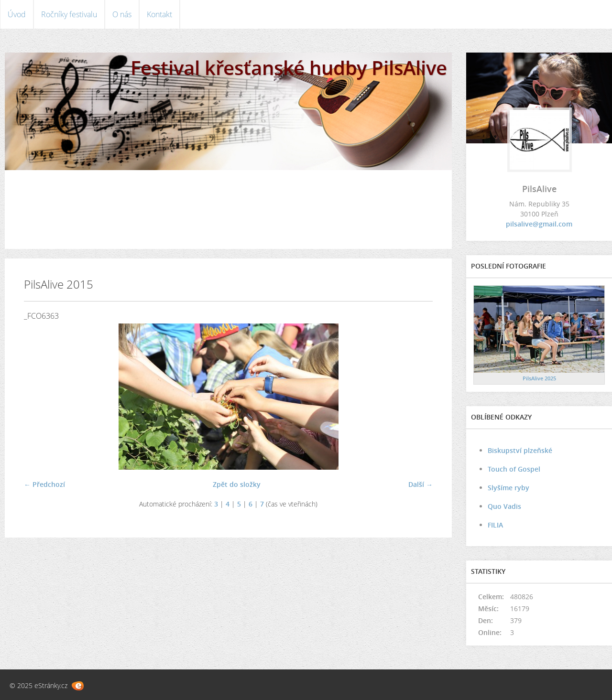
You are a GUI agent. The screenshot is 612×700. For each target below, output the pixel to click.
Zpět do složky (237, 484)
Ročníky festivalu (69, 14)
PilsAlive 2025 (539, 378)
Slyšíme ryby (508, 488)
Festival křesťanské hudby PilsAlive (289, 68)
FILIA (495, 525)
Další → (421, 484)
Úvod (17, 14)
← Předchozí (44, 484)
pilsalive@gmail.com (539, 224)
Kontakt (159, 14)
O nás (122, 14)
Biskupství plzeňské (520, 450)
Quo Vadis (504, 506)
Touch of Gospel (514, 469)
